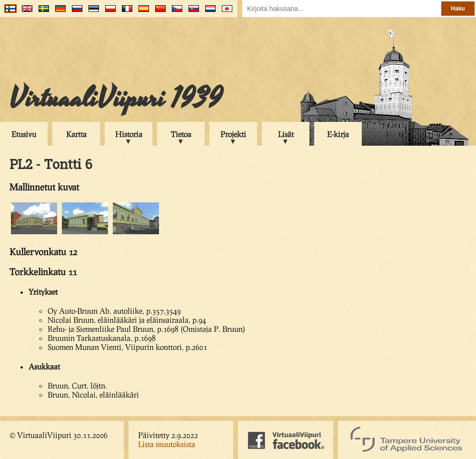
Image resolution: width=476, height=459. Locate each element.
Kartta (76, 134)
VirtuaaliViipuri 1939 (116, 99)
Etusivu (24, 134)
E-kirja (338, 134)
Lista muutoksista (167, 444)
